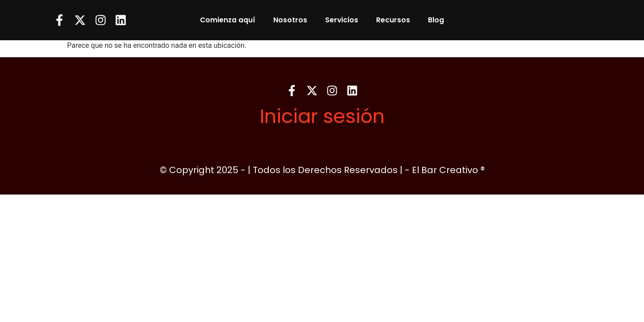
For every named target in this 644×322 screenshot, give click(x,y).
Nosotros (290, 20)
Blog (436, 20)
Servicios (342, 20)
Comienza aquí (228, 20)
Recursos (393, 20)
